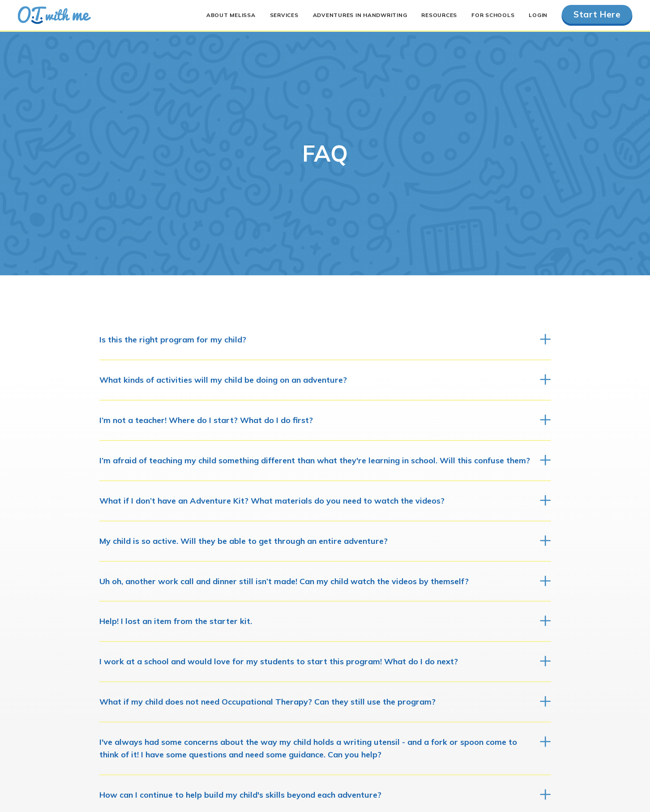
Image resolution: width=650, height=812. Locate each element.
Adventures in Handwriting (360, 15)
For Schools (493, 15)
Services (284, 15)
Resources (439, 15)
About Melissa (231, 15)
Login (538, 15)
